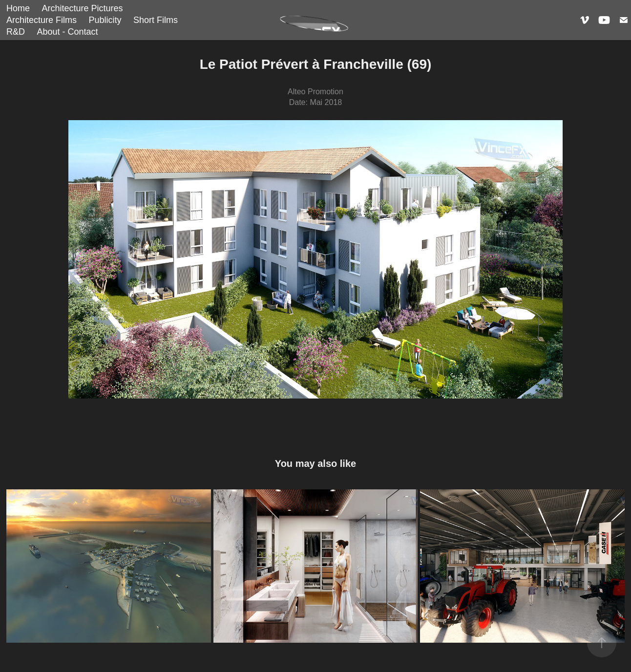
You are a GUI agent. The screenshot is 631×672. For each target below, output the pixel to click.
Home (18, 8)
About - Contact (67, 32)
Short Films (156, 20)
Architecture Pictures (82, 8)
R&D (16, 32)
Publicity (105, 20)
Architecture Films (42, 20)
